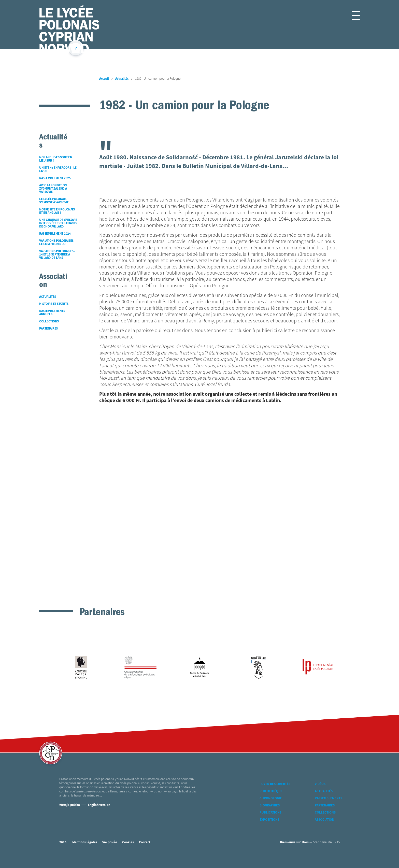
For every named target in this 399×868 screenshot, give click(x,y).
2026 (63, 842)
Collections (325, 813)
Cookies (128, 842)
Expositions (269, 820)
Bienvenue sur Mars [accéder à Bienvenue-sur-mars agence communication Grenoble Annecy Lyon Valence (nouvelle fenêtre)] (294, 842)
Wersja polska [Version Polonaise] (70, 805)
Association (325, 820)
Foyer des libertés (275, 784)
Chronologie (271, 798)
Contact (145, 842)
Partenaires (325, 806)
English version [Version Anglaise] (99, 805)
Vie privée (110, 842)
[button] (350, 16)
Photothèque (271, 791)
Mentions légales (85, 842)
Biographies (270, 806)
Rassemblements (329, 798)
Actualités (324, 791)
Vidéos (320, 784)
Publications (270, 813)
